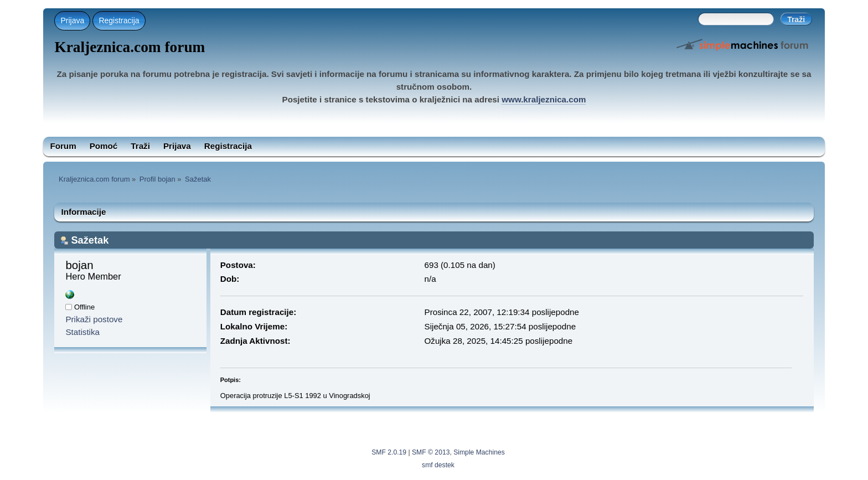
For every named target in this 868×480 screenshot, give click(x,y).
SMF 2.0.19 (389, 452)
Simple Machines (479, 452)
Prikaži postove (94, 319)
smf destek (438, 465)
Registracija (119, 20)
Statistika (82, 332)
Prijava (72, 20)
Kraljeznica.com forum (130, 47)
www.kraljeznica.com (544, 99)
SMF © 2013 (431, 452)
